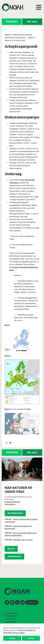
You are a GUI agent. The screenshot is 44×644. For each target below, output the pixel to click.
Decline (12, 638)
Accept (31, 638)
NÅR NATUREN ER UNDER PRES (18, 490)
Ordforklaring (10, 504)
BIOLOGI (11, 549)
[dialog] (22, 634)
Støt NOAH (12, 22)
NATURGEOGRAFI (15, 513)
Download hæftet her (13, 502)
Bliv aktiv (32, 22)
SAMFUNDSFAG (14, 557)
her (24, 262)
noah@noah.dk (10, 622)
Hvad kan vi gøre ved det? (23, 540)
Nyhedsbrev (32, 602)
